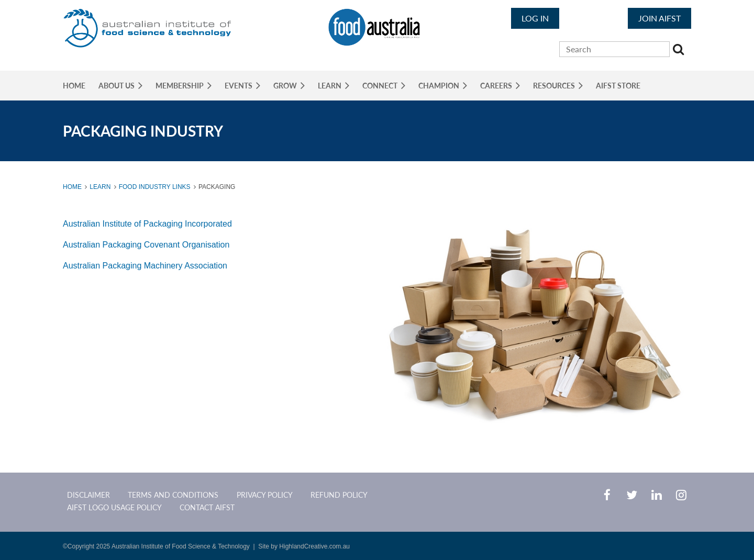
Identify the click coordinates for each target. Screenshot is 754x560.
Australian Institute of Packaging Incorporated (147, 224)
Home (72, 187)
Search (680, 51)
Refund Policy (339, 495)
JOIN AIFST (659, 18)
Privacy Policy (265, 495)
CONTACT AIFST (207, 507)
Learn (100, 187)
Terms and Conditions (173, 495)
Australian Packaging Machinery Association (145, 266)
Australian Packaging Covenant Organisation (146, 245)
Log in (535, 18)
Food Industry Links (155, 187)
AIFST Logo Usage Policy (114, 507)
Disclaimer (88, 495)
